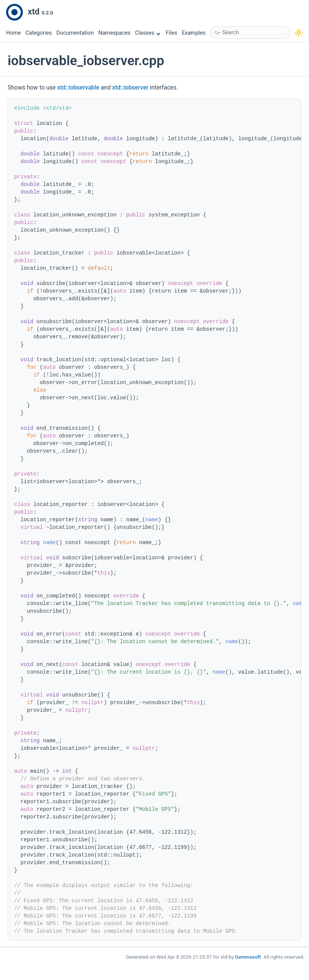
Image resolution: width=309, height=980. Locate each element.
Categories (39, 33)
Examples (194, 33)
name (152, 520)
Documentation (75, 33)
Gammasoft (248, 957)
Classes (148, 33)
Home (14, 33)
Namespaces (114, 33)
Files (171, 33)
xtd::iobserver (130, 88)
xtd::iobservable (78, 88)
